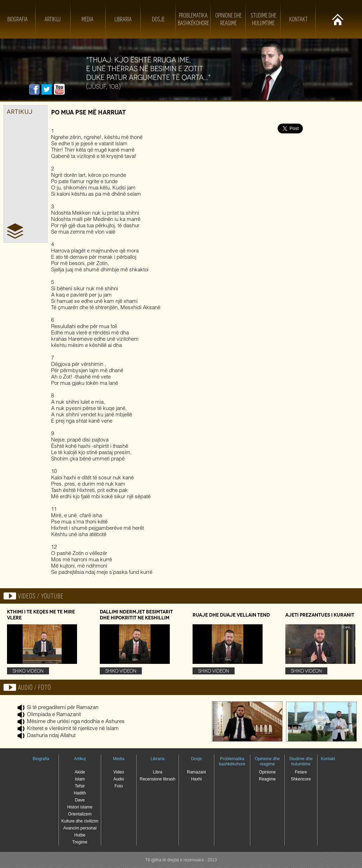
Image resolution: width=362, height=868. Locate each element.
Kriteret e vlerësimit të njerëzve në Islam (73, 729)
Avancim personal (80, 828)
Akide (80, 772)
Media (88, 19)
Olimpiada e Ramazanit (54, 715)
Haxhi (197, 779)
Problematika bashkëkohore (232, 761)
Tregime (80, 842)
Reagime (267, 779)
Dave (80, 800)
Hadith (80, 793)
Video (119, 772)
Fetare (301, 772)
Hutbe (80, 835)
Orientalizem (80, 814)
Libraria (123, 19)
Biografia (18, 19)
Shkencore (301, 779)
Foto (119, 786)
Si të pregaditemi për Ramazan (63, 708)
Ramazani (196, 772)
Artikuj (53, 19)
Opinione (267, 772)
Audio (119, 779)
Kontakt (298, 19)
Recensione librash (158, 779)
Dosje (158, 19)
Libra (158, 772)
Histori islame (80, 807)
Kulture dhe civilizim (80, 821)
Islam (80, 779)
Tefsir (80, 786)
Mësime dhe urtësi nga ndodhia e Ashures (76, 722)
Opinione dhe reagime (267, 761)
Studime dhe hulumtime (301, 761)
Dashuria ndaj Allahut (51, 736)
